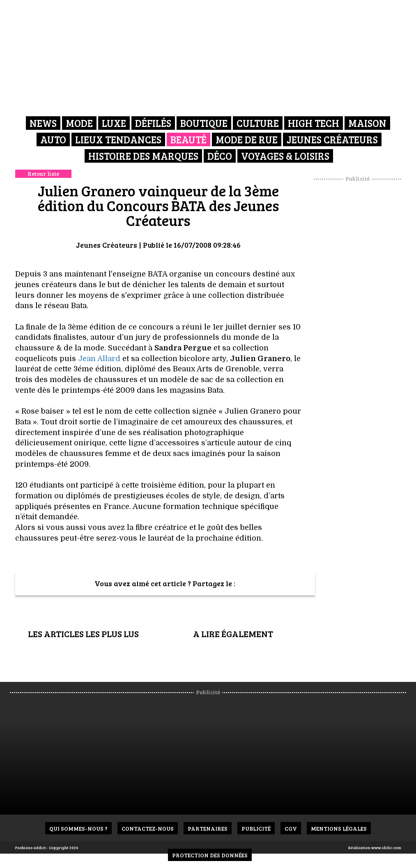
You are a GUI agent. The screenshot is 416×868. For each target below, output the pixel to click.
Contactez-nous (148, 828)
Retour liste (43, 174)
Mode (79, 123)
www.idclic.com (386, 847)
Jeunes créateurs (332, 139)
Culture (258, 123)
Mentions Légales (339, 828)
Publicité (256, 828)
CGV (291, 828)
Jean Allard (99, 359)
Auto (53, 139)
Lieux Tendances (118, 139)
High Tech (314, 123)
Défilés (153, 123)
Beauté (188, 139)
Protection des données (210, 855)
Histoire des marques (143, 156)
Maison (367, 123)
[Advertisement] (365, 306)
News (43, 123)
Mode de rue (247, 139)
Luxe (114, 123)
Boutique (204, 123)
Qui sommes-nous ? (78, 828)
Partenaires (208, 828)
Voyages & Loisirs (285, 156)
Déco (220, 156)
